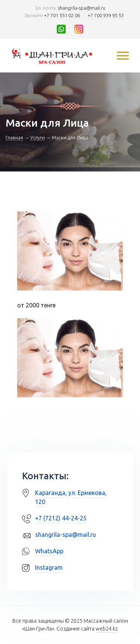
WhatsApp (49, 551)
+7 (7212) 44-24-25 (61, 518)
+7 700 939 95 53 (106, 15)
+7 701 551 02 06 (62, 15)
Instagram (49, 567)
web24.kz (107, 629)
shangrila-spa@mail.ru (82, 8)
